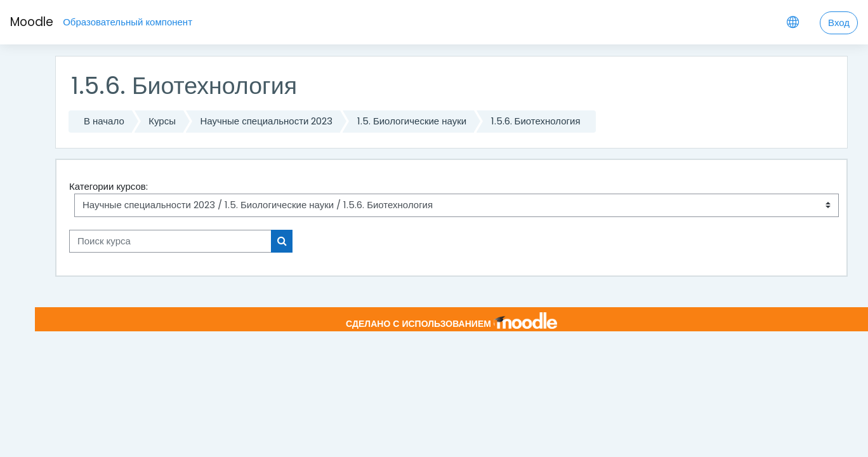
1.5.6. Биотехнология (536, 121)
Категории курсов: (109, 186)
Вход (839, 23)
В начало (104, 121)
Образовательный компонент (128, 22)
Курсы (162, 121)
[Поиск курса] (170, 242)
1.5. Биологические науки (412, 121)
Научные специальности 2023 (266, 121)
